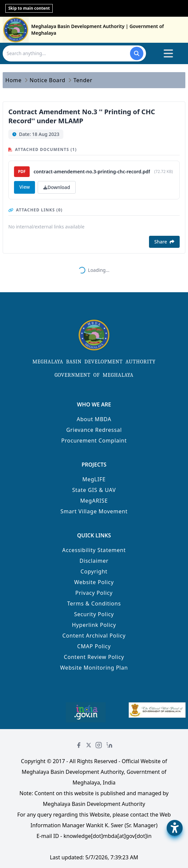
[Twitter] (89, 745)
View (24, 187)
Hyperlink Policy (94, 625)
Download (57, 187)
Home (13, 80)
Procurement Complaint (94, 441)
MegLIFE (94, 479)
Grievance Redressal (94, 430)
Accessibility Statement (94, 550)
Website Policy (94, 582)
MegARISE (94, 501)
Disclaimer (94, 561)
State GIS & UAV (94, 490)
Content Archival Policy (94, 636)
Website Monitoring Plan (94, 668)
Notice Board (47, 80)
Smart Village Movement (94, 511)
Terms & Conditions (94, 603)
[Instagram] (99, 745)
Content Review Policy (94, 657)
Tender (83, 80)
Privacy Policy (94, 593)
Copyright (94, 571)
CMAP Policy (94, 646)
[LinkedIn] (109, 745)
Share (164, 242)
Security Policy (94, 614)
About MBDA (94, 419)
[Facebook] (79, 745)
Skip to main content (29, 8)
